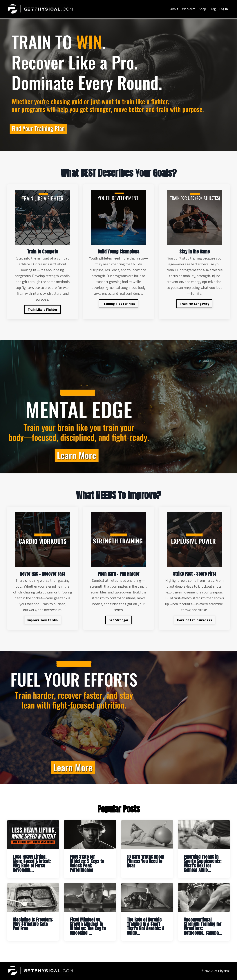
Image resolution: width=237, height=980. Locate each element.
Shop (202, 9)
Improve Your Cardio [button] (43, 620)
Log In (224, 9)
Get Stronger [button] (119, 620)
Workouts (188, 9)
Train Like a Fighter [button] (43, 309)
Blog (213, 9)
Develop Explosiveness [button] (195, 620)
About (173, 9)
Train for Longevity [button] (194, 304)
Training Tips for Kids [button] (118, 304)
